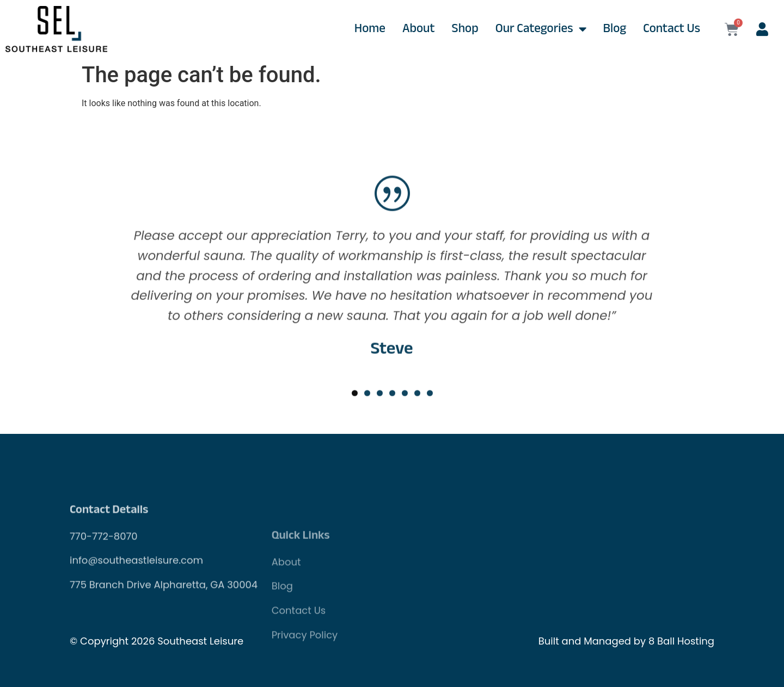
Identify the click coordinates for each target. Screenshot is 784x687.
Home (370, 29)
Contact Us (672, 29)
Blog (615, 29)
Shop (465, 29)
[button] (355, 428)
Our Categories (541, 29)
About (419, 29)
